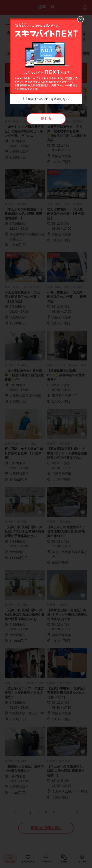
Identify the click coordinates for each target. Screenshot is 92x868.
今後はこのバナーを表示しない (48, 99)
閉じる (46, 119)
